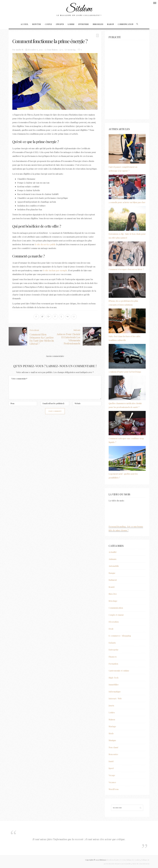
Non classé (113, 747)
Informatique (115, 692)
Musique (112, 740)
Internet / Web (115, 699)
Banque (112, 573)
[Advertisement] (127, 78)
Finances (113, 657)
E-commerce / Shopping (120, 636)
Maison (110, 24)
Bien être (37, 24)
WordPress (114, 789)
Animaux (113, 559)
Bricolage (113, 601)
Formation (113, 664)
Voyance (112, 782)
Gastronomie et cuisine (119, 671)
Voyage (112, 775)
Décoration (114, 622)
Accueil (24, 24)
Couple (49, 24)
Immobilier (98, 24)
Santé (111, 761)
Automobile (114, 566)
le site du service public (45, 244)
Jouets (111, 706)
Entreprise (84, 24)
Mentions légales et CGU (116, 860)
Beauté (112, 587)
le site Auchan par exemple (55, 270)
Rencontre (113, 754)
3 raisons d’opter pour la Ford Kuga (125, 372)
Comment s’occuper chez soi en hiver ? (126, 269)
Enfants (60, 24)
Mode (111, 733)
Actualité (113, 552)
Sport (111, 768)
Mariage (112, 726)
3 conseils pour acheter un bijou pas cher (127, 202)
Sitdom (79, 9)
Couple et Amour (116, 615)
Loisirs (71, 24)
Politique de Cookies (133, 860)
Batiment (113, 580)
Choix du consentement (141, 864)
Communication (126, 24)
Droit (111, 629)
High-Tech (114, 678)
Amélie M (19, 50)
